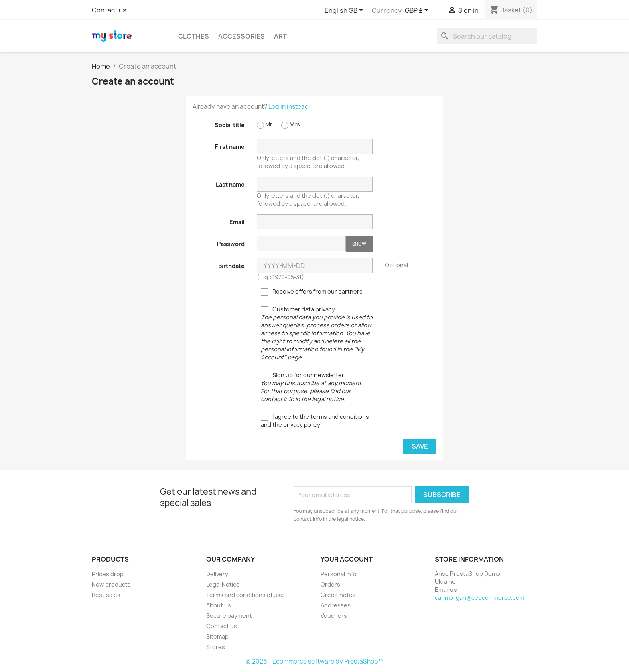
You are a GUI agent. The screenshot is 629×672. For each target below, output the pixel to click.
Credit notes (338, 595)
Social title (230, 125)
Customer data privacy (317, 333)
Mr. (265, 125)
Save (420, 446)
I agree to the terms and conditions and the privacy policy (315, 421)
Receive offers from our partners (312, 292)
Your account (347, 559)
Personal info (339, 574)
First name (230, 147)
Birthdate (231, 266)
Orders (330, 584)
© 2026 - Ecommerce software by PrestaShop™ (315, 661)
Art (280, 36)
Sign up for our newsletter (312, 387)
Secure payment (229, 616)
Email (237, 222)
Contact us (109, 10)
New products (111, 584)
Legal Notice (223, 584)
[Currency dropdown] (418, 11)
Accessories (241, 36)
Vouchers (334, 616)
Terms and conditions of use (245, 595)
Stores (216, 647)
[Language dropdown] (345, 11)
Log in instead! (290, 107)
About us (219, 605)
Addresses (336, 605)
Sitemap (217, 636)
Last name (230, 184)
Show (359, 244)
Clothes (194, 36)
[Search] (487, 36)
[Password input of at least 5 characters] (301, 244)
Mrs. (291, 125)
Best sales (106, 595)
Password (231, 244)
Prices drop (108, 574)
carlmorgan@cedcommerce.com (480, 598)
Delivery (217, 574)
